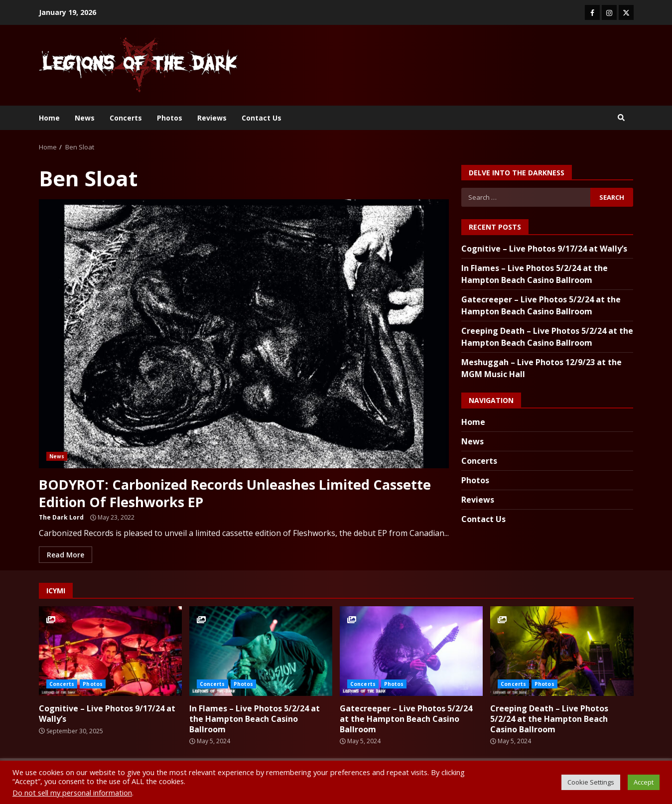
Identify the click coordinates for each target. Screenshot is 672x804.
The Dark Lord (61, 517)
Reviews (212, 118)
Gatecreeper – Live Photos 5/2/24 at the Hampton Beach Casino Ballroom (411, 651)
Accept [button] (644, 782)
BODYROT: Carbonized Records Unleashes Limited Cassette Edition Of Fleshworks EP (244, 334)
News (85, 118)
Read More (66, 555)
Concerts (126, 118)
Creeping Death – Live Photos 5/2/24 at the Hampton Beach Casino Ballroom (562, 651)
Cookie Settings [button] (591, 782)
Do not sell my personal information (72, 793)
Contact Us (262, 118)
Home (49, 118)
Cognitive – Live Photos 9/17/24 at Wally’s (544, 249)
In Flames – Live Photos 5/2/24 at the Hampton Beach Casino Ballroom (261, 651)
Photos (170, 118)
